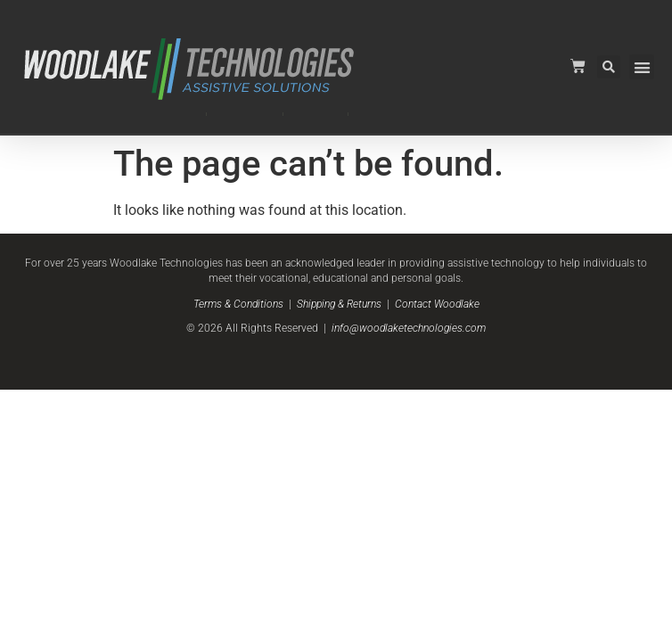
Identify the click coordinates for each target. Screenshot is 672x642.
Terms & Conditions (238, 304)
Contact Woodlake (437, 304)
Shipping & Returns (339, 304)
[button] (642, 67)
